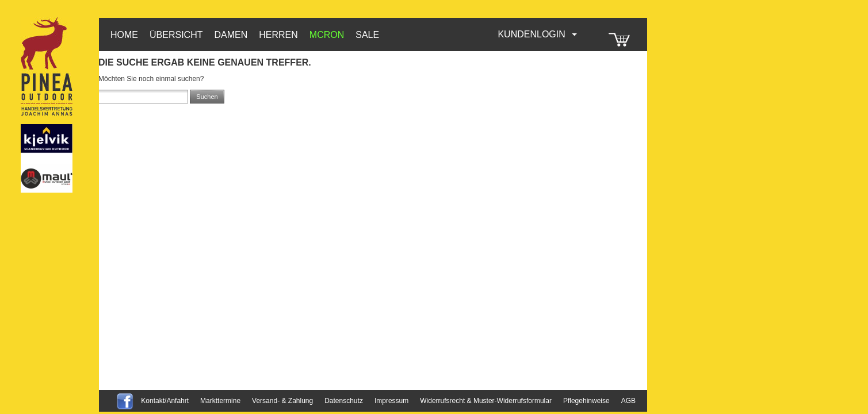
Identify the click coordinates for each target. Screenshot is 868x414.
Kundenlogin (538, 34)
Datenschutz (344, 401)
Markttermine (220, 401)
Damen (231, 35)
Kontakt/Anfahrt (165, 401)
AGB (628, 401)
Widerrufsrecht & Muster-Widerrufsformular (486, 401)
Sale (367, 35)
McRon (327, 35)
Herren (278, 35)
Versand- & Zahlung (282, 401)
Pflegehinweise (586, 401)
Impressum (391, 401)
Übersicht (176, 35)
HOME (124, 35)
